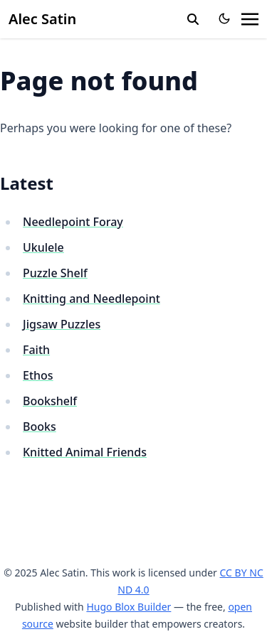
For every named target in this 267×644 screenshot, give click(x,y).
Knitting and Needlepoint (91, 299)
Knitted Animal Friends (85, 452)
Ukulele (43, 247)
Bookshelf (50, 401)
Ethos (38, 375)
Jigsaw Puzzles (62, 324)
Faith (36, 350)
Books (40, 426)
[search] (193, 19)
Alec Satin (42, 19)
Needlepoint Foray (73, 222)
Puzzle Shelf (55, 273)
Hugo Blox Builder (129, 607)
